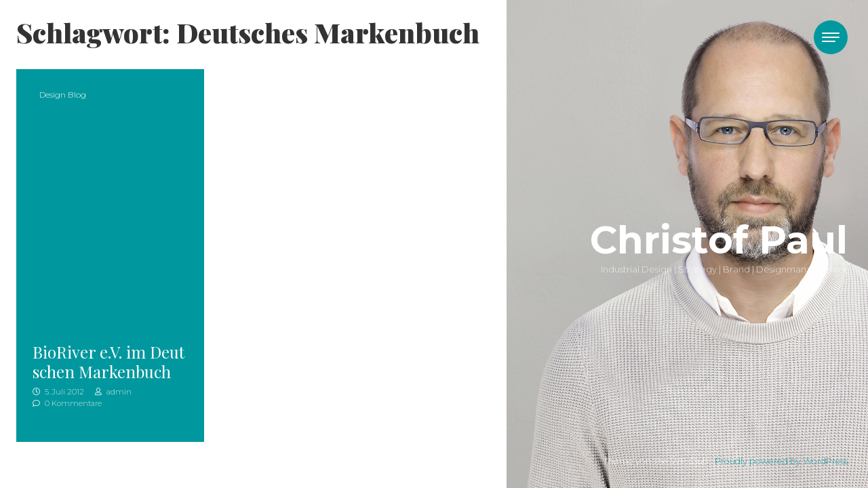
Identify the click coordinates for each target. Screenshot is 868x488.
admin (113, 392)
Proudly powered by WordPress (781, 461)
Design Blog (63, 95)
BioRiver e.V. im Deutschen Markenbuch (108, 362)
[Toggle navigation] (831, 37)
